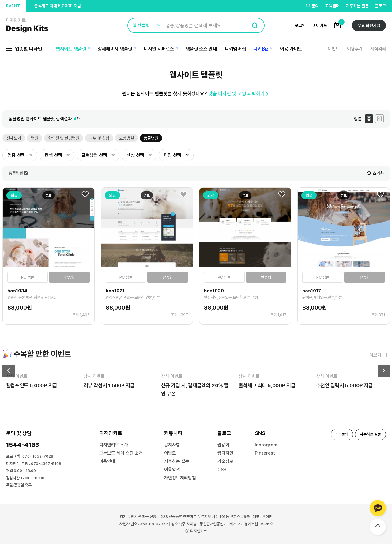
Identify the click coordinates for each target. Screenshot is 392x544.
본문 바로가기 (0, 0)
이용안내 (107, 461)
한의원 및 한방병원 (64, 138)
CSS (222, 470)
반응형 (69, 277)
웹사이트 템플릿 (71, 49)
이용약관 (172, 470)
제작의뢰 (378, 49)
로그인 (300, 25)
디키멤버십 (235, 49)
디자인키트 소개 (114, 445)
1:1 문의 (312, 6)
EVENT (13, 6)
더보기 (380, 355)
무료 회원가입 (369, 25)
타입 (172, 155)
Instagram (266, 445)
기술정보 (225, 461)
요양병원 (126, 138)
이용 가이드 (291, 49)
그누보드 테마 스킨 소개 (121, 453)
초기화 (375, 173)
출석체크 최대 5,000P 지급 (57, 7)
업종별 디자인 (24, 49)
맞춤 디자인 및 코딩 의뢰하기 (239, 94)
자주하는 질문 (357, 6)
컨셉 (53, 155)
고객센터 (332, 6)
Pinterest (265, 453)
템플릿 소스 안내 (201, 49)
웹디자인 (225, 453)
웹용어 (223, 445)
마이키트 (320, 25)
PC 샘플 (28, 277)
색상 (135, 155)
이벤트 (334, 49)
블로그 (380, 6)
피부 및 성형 (99, 138)
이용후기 (355, 49)
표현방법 (94, 155)
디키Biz (261, 49)
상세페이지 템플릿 (115, 49)
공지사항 (172, 445)
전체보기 (14, 138)
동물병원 (151, 138)
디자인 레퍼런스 (159, 49)
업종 (16, 155)
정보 (48, 195)
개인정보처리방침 (180, 478)
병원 (35, 138)
